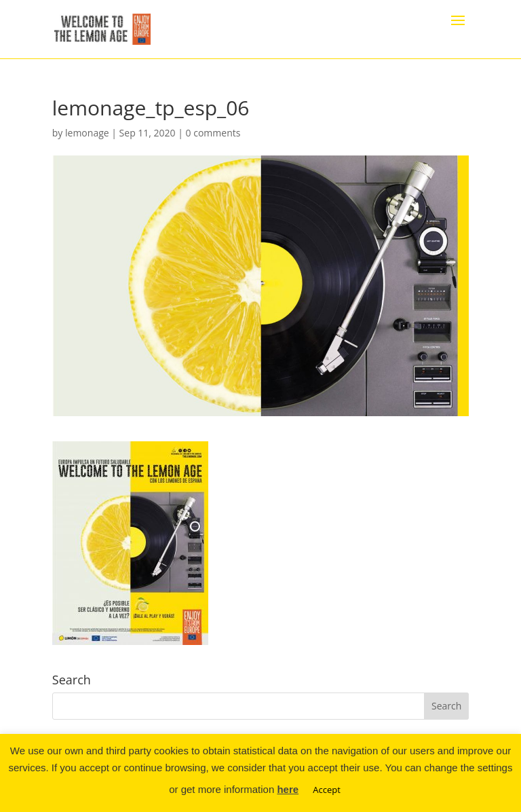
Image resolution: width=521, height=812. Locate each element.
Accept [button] (327, 790)
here (288, 789)
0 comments (213, 133)
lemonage (87, 133)
